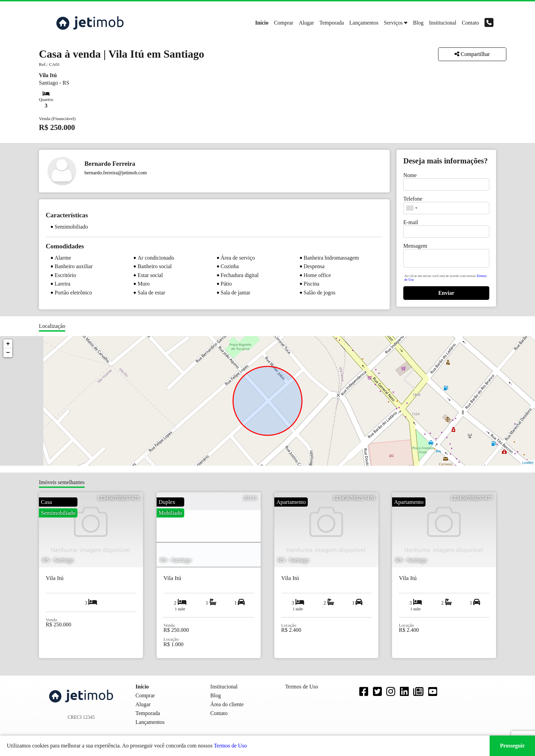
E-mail (411, 222)
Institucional (443, 23)
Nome (410, 175)
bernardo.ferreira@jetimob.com (116, 173)
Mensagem (415, 246)
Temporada (332, 23)
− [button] (8, 353)
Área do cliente (227, 704)
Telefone (413, 199)
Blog (418, 23)
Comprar (284, 23)
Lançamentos (364, 23)
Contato (470, 23)
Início (262, 23)
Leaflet (528, 463)
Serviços (393, 23)
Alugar (306, 23)
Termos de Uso (230, 746)
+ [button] (8, 344)
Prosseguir (512, 746)
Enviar (446, 293)
